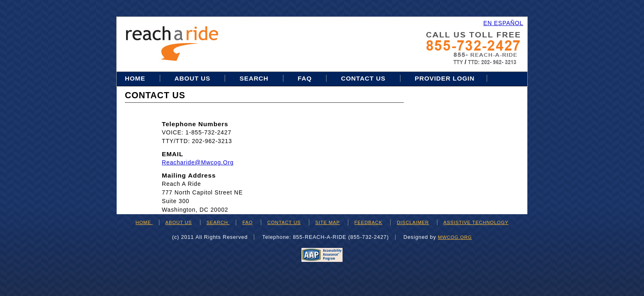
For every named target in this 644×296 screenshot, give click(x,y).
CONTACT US (284, 222)
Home (136, 78)
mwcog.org (455, 237)
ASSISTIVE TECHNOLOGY (476, 222)
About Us (192, 78)
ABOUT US (179, 222)
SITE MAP (328, 222)
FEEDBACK (368, 222)
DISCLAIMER (413, 222)
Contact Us (363, 78)
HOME (144, 222)
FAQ (305, 78)
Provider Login (445, 78)
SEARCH (218, 222)
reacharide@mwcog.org (198, 162)
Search (255, 78)
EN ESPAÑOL (503, 23)
